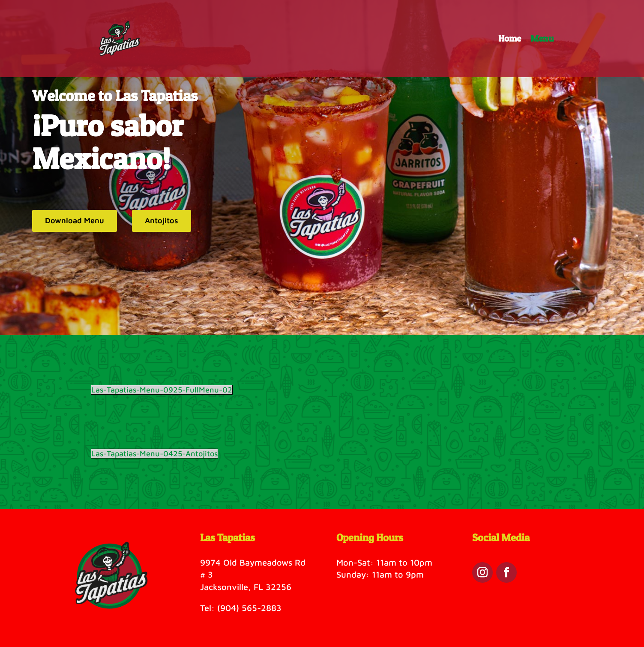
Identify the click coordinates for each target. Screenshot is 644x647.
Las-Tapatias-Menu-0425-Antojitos (154, 454)
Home (510, 40)
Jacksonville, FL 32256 (246, 587)
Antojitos (162, 220)
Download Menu (75, 220)
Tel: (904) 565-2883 (241, 608)
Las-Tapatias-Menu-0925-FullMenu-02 (162, 390)
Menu (542, 40)
